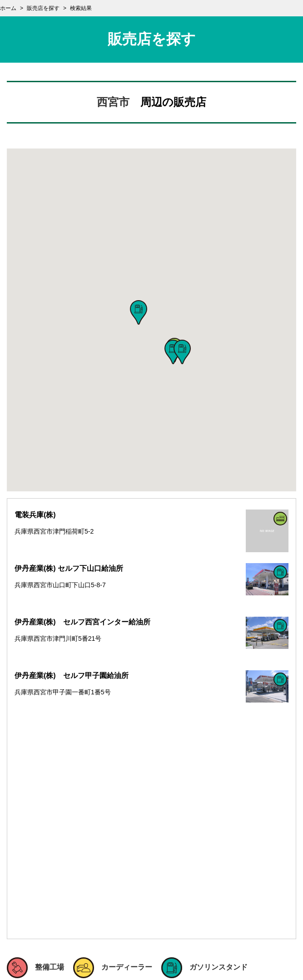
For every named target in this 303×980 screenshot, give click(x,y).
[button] (139, 312)
